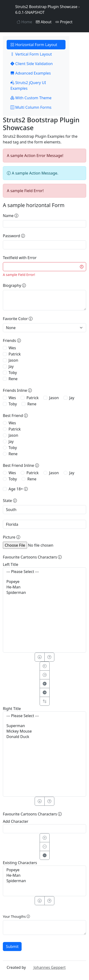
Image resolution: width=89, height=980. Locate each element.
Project (64, 22)
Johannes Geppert (46, 967)
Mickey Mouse (44, 731)
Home (24, 22)
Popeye (44, 582)
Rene (13, 379)
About (44, 22)
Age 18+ (18, 489)
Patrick (15, 354)
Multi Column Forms (31, 107)
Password (14, 236)
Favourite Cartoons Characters (32, 557)
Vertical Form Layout (31, 54)
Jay (11, 366)
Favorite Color (18, 319)
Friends (12, 341)
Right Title (12, 709)
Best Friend (15, 416)
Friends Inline (17, 390)
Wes (12, 348)
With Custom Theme (31, 98)
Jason (13, 360)
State (10, 501)
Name (11, 216)
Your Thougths (16, 916)
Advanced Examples (31, 73)
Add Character (16, 821)
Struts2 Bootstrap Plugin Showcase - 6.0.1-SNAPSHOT (43, 9)
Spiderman (44, 593)
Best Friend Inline (21, 465)
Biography (14, 285)
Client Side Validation (32, 64)
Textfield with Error (20, 258)
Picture (12, 537)
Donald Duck (44, 737)
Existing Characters (20, 863)
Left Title (11, 564)
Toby (13, 373)
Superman (44, 726)
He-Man (44, 587)
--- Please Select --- (44, 572)
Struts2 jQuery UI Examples (28, 85)
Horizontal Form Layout (34, 45)
